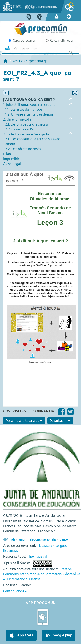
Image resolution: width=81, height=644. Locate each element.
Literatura (46, 545)
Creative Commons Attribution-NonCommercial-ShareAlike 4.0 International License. (42, 574)
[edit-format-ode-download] (60, 421)
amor (22, 539)
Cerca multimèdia (59, 40)
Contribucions (14, 591)
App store (25, 635)
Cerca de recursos (22, 40)
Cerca (73, 55)
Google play (62, 635)
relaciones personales (43, 539)
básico (64, 539)
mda (12, 539)
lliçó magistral (38, 556)
